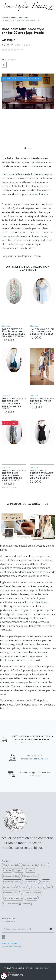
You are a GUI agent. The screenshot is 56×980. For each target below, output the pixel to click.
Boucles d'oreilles (11, 904)
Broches (44, 865)
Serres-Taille (32, 898)
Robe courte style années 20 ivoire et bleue (42, 401)
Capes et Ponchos (11, 893)
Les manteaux (9, 887)
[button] (25, 148)
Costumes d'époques (12, 882)
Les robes (26, 904)
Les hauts (15, 865)
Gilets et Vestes (37, 887)
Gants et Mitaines (30, 865)
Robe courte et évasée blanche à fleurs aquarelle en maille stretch (14, 333)
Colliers (38, 893)
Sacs (49, 887)
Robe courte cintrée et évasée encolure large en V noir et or (42, 474)
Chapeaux (26, 893)
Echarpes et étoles (30, 876)
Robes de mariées (11, 876)
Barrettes (7, 870)
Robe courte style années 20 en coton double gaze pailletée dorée (14, 403)
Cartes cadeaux (32, 882)
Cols (5, 865)
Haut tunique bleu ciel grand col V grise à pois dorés (42, 331)
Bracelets (46, 882)
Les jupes (19, 870)
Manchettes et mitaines (13, 898)
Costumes (31, 870)
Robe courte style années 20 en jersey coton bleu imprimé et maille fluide (14, 475)
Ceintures (23, 887)
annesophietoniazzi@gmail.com (35, 759)
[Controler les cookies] (4, 976)
